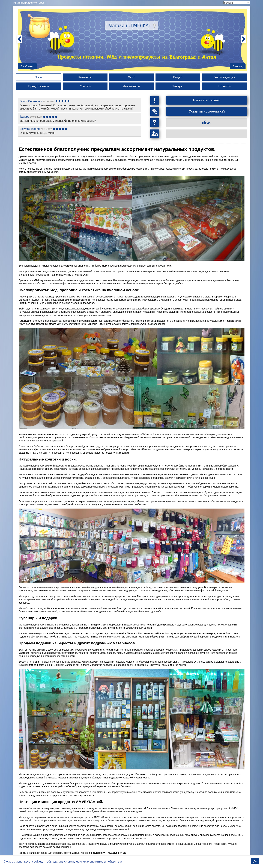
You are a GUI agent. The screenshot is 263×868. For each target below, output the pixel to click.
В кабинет (27, 66)
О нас (39, 77)
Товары (178, 86)
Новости (224, 86)
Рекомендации (225, 77)
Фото (131, 77)
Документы (131, 86)
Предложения (38, 86)
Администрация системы (29, 3)
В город (237, 66)
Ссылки (85, 86)
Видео (178, 77)
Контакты (85, 77)
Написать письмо (207, 101)
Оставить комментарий (207, 112)
